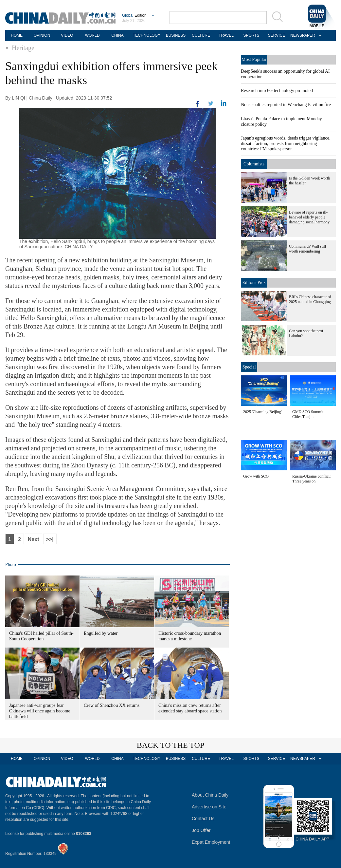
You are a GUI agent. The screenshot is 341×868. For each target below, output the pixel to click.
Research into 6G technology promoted (277, 91)
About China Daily (210, 795)
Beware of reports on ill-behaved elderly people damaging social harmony (309, 217)
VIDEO (67, 35)
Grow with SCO (256, 476)
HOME (17, 35)
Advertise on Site (209, 807)
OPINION (42, 35)
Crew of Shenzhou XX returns (112, 705)
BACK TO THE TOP (171, 745)
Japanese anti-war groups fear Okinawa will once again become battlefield (40, 711)
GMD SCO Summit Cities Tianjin (308, 414)
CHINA (117, 35)
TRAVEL (226, 35)
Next (34, 539)
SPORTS (251, 35)
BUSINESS (176, 35)
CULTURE (201, 35)
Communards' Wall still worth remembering (307, 249)
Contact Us (203, 819)
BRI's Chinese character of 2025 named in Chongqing (310, 299)
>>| (50, 539)
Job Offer (201, 830)
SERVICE (277, 35)
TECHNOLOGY (147, 35)
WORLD (92, 35)
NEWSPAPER (302, 35)
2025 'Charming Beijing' (262, 412)
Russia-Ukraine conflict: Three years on (312, 479)
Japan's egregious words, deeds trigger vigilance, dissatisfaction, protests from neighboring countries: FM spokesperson (286, 143)
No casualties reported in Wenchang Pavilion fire (286, 105)
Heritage (23, 48)
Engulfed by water (101, 633)
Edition (134, 15)
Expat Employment (211, 842)
